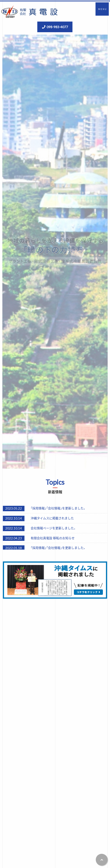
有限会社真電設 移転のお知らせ (53, 538)
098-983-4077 (57, 27)
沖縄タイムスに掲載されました (52, 518)
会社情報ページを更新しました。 (53, 528)
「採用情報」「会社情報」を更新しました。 (58, 508)
